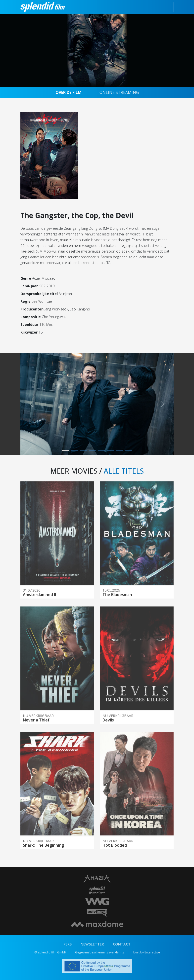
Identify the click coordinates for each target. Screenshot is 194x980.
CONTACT (122, 944)
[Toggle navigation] (167, 7)
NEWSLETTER (92, 944)
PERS (68, 944)
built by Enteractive (147, 952)
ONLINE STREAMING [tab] (119, 92)
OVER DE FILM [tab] (69, 92)
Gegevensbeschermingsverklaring (100, 952)
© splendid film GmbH (50, 952)
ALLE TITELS (124, 471)
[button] (32, 404)
